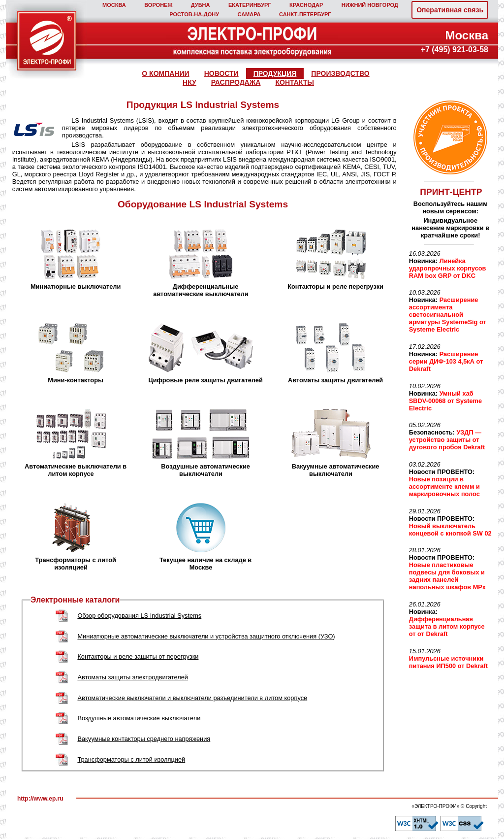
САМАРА (249, 14)
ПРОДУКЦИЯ (275, 73)
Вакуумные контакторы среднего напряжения (144, 739)
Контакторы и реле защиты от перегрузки (138, 656)
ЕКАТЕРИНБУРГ (250, 5)
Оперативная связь (450, 10)
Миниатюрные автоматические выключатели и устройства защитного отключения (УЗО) (206, 636)
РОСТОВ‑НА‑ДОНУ (194, 14)
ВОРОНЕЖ (158, 5)
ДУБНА (201, 5)
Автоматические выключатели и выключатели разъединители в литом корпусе (192, 698)
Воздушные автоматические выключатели (139, 718)
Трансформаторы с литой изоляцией (131, 759)
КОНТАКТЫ (294, 82)
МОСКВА (114, 5)
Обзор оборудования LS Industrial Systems (139, 616)
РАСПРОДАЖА (236, 82)
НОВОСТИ (221, 73)
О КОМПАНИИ (165, 73)
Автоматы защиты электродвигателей (133, 677)
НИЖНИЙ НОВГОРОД (370, 5)
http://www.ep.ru (40, 799)
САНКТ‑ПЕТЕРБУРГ (305, 14)
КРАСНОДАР (306, 5)
